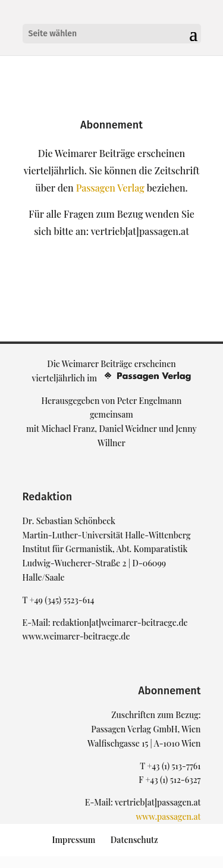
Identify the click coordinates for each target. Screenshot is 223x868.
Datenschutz (134, 840)
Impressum (73, 840)
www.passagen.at (168, 817)
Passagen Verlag (110, 188)
